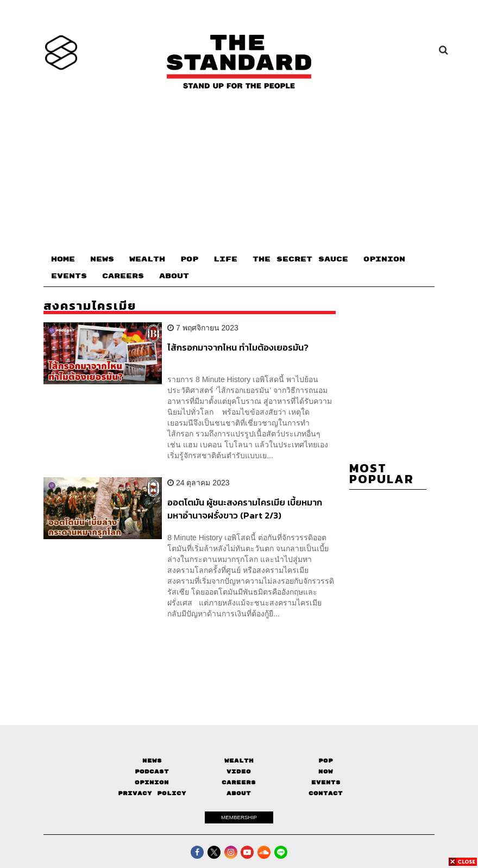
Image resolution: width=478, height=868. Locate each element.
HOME (63, 259)
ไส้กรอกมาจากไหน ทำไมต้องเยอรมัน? (238, 348)
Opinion (152, 782)
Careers (239, 782)
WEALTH (147, 259)
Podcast (152, 772)
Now (326, 772)
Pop (326, 761)
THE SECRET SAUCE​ (300, 259)
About (239, 793)
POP (189, 259)
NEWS (102, 259)
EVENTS (69, 276)
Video (239, 772)
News (152, 761)
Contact (326, 793)
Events (326, 782)
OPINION (384, 259)
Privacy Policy (152, 793)
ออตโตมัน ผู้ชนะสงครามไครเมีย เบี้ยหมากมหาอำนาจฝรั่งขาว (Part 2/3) (245, 508)
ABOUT (174, 276)
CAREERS (123, 276)
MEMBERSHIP (239, 817)
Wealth (239, 761)
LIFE (225, 259)
